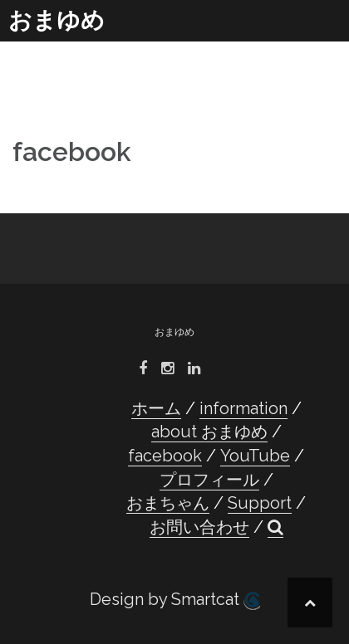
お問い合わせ (199, 527)
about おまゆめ (209, 432)
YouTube (255, 456)
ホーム (156, 408)
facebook (165, 456)
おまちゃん (168, 503)
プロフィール (209, 480)
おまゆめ (57, 20)
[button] (275, 527)
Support (260, 503)
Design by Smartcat (175, 600)
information (243, 408)
